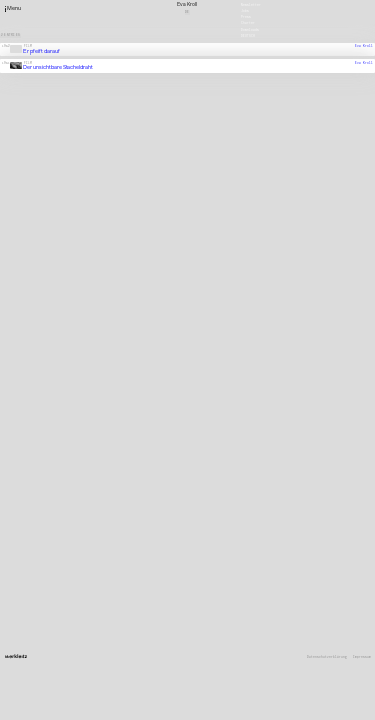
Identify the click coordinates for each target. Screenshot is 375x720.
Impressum (362, 657)
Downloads (250, 29)
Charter (248, 23)
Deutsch (248, 35)
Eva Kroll (364, 46)
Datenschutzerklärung (327, 657)
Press (246, 17)
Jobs (245, 11)
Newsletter (251, 4)
